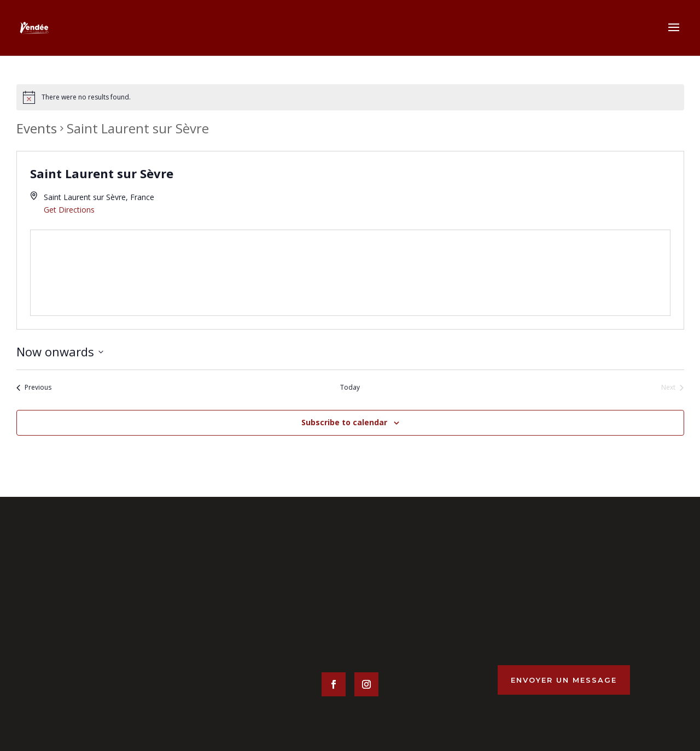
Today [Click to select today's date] (350, 388)
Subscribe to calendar (344, 422)
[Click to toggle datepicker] (60, 352)
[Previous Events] (34, 388)
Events (37, 128)
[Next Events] (672, 388)
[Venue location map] (350, 273)
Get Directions (69, 210)
